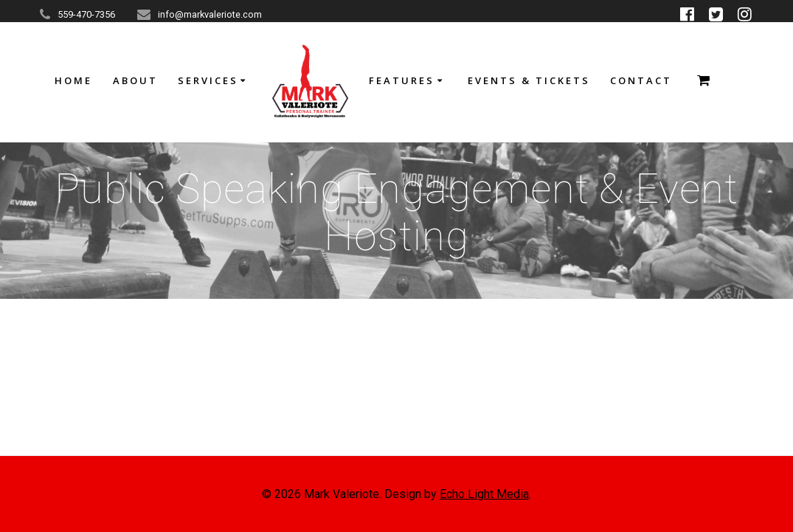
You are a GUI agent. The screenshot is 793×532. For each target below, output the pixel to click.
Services (208, 80)
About (135, 80)
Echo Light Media (484, 494)
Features (402, 80)
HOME (73, 80)
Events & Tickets (529, 80)
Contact (641, 80)
